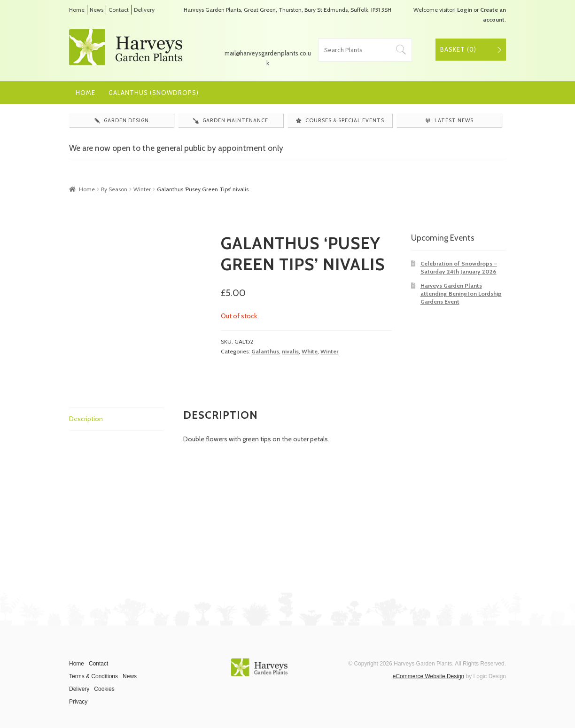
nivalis (290, 351)
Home (77, 10)
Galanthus (265, 351)
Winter (142, 189)
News (97, 10)
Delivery (144, 10)
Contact (119, 10)
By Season (114, 189)
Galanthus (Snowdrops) (154, 93)
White (310, 351)
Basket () (458, 49)
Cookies (104, 689)
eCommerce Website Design (429, 676)
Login (465, 10)
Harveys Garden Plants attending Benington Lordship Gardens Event (461, 294)
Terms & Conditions (93, 676)
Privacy (78, 702)
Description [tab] (86, 419)
